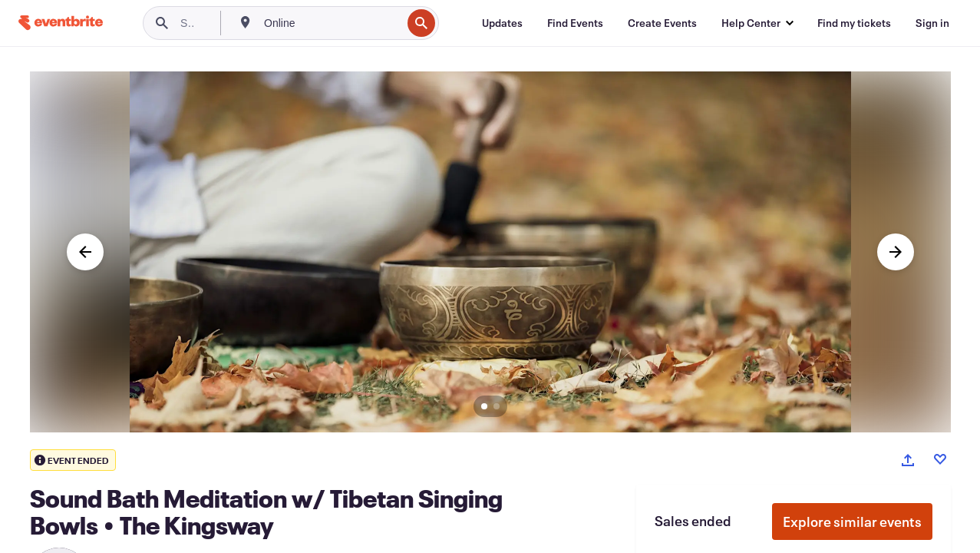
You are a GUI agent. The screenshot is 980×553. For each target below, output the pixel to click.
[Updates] (502, 23)
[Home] (61, 23)
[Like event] (940, 459)
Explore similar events (852, 522)
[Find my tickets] (854, 23)
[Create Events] (662, 23)
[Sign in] (932, 23)
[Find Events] (575, 23)
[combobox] (331, 23)
